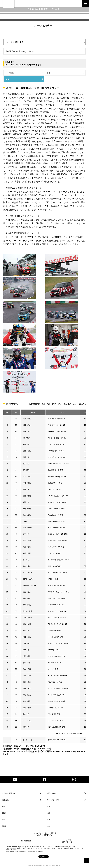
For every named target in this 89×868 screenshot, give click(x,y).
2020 (48, 806)
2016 (48, 820)
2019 (4, 813)
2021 (4, 806)
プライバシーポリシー (55, 800)
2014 (48, 826)
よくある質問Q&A (9, 793)
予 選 (49, 73)
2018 (48, 813)
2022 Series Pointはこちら (20, 51)
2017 (4, 820)
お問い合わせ (51, 793)
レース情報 (10, 73)
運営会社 (5, 800)
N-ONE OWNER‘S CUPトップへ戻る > (45, 9)
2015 (4, 826)
